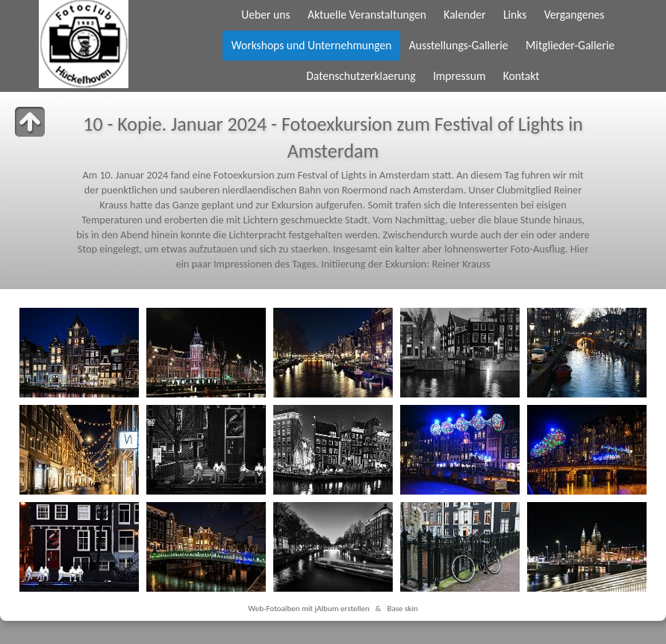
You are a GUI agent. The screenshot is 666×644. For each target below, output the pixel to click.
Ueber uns (265, 15)
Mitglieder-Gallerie (570, 45)
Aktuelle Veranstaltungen (367, 15)
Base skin (402, 608)
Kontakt (522, 76)
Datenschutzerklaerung (361, 76)
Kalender (464, 15)
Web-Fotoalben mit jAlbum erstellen (309, 608)
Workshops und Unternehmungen (312, 45)
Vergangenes (575, 15)
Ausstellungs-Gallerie (459, 45)
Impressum (459, 76)
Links (515, 15)
